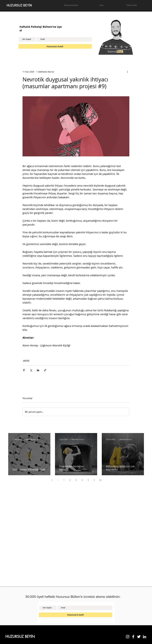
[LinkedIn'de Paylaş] (38, 370)
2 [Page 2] (70, 480)
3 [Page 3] (76, 480)
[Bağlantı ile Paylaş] (45, 370)
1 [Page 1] (64, 480)
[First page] (52, 480)
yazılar (26, 360)
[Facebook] (133, 637)
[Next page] (94, 480)
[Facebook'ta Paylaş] (24, 370)
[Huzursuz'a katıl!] (55, 46)
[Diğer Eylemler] (128, 72)
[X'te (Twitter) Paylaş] (31, 370)
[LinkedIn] (144, 637)
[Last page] (100, 480)
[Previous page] (58, 480)
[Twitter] (139, 637)
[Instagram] (128, 637)
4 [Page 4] (82, 480)
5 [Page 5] (88, 480)
